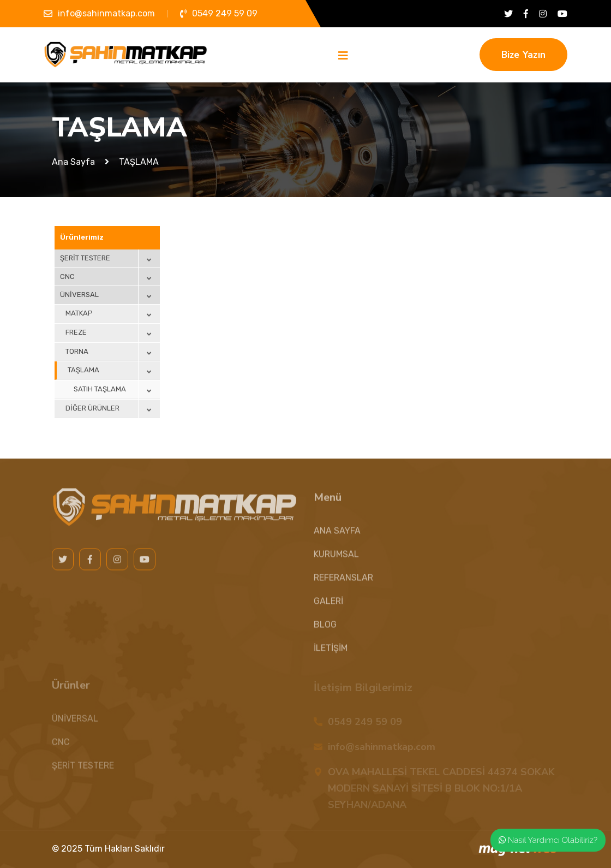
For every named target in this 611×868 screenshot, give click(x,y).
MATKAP (79, 313)
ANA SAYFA (337, 536)
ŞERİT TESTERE (85, 258)
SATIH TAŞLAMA (100, 389)
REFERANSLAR (343, 583)
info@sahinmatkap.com (106, 13)
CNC (67, 277)
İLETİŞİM (331, 653)
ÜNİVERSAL (79, 295)
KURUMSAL (336, 559)
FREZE (76, 332)
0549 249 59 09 (225, 13)
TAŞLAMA (83, 370)
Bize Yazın (524, 55)
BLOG (325, 630)
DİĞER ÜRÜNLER (92, 408)
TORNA (77, 351)
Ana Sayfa (73, 162)
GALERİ (328, 606)
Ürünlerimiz (82, 237)
